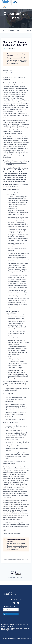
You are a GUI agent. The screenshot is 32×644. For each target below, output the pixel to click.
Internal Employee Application (12, 533)
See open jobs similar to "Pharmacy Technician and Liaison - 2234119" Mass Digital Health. (17, 62)
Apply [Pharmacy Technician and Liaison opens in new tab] (4, 530)
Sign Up (6, 614)
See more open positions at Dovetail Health (16, 559)
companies (11, 30)
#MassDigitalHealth (16, 600)
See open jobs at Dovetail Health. (16, 58)
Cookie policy (19, 577)
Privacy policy (11, 577)
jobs (3, 30)
